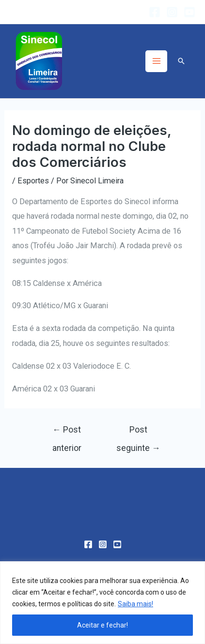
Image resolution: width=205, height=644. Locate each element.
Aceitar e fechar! (102, 625)
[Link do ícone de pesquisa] (181, 61)
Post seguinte (138, 433)
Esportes (33, 181)
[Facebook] (155, 12)
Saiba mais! (135, 604)
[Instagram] (172, 12)
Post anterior (67, 433)
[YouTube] (189, 12)
